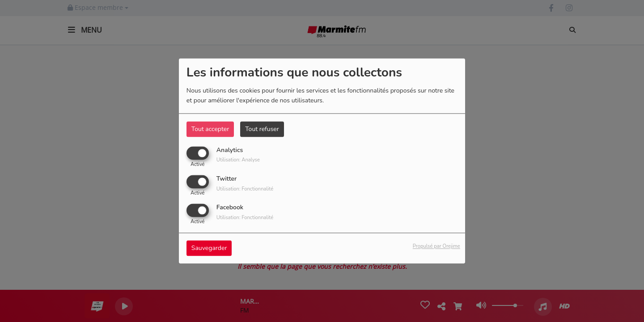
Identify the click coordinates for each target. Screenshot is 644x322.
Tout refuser (262, 129)
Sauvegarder (209, 248)
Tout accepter (210, 129)
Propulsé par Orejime (436, 247)
